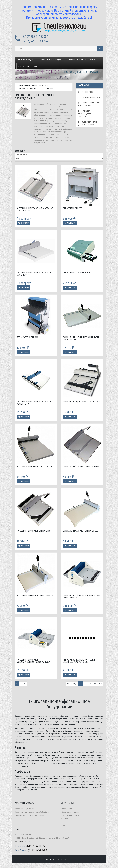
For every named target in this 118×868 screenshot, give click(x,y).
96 (95, 684)
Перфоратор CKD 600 (72, 208)
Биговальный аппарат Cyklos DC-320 (80, 531)
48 (90, 684)
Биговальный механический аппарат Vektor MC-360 (81, 338)
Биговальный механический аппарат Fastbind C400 (35, 209)
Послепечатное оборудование (53, 60)
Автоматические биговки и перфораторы (90, 104)
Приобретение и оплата (70, 815)
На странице (72, 684)
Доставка (64, 819)
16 (81, 684)
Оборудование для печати (24, 809)
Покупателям (24, 66)
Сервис (92, 60)
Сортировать (20, 151)
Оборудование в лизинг (70, 812)
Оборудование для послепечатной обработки (32, 812)
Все (101, 684)
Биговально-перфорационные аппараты (86, 114)
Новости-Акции (67, 809)
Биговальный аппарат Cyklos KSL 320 (34, 466)
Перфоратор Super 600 (27, 337)
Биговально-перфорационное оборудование (36, 88)
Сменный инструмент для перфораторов (88, 123)
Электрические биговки (89, 97)
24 (85, 684)
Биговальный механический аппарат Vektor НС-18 (35, 403)
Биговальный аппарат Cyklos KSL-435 (81, 466)
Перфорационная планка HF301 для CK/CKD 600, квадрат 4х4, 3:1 (80, 661)
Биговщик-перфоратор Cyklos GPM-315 (35, 531)
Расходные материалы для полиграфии (29, 815)
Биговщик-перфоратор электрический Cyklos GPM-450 (82, 596)
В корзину (23, 223)
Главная (20, 85)
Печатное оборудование (28, 60)
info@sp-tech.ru (25, 841)
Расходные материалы (77, 60)
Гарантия (64, 822)
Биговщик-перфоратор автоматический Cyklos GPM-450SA (33, 661)
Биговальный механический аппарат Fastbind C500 (35, 274)
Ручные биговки (86, 92)
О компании (37, 66)
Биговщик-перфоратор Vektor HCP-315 (81, 402)
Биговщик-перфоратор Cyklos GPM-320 (35, 595)
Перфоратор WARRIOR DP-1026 (77, 273)
